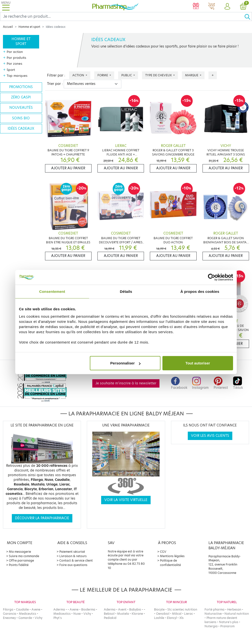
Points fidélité (19, 565)
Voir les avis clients (210, 436)
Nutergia (211, 626)
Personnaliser (125, 363)
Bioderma (88, 609)
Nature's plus (229, 622)
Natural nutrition (237, 614)
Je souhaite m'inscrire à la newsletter (126, 383)
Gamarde (25, 618)
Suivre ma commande (24, 556)
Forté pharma (214, 609)
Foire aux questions (73, 565)
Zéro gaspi (21, 97)
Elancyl (172, 618)
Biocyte (159, 609)
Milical (177, 614)
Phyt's (58, 618)
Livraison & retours (73, 556)
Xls (181, 618)
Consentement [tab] (52, 291)
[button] (227, 7)
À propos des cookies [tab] (200, 291)
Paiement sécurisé (72, 552)
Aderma (59, 609)
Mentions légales (172, 556)
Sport (11, 70)
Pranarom (227, 626)
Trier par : (55, 84)
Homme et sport (29, 27)
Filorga (8, 609)
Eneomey (9, 618)
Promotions (21, 87)
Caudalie (22, 609)
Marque (192, 75)
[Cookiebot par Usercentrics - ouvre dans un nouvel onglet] (212, 277)
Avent (122, 609)
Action (79, 75)
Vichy (39, 618)
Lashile (159, 618)
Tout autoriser (198, 363)
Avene (36, 609)
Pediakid (110, 618)
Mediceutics (28, 614)
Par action (15, 52)
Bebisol (109, 614)
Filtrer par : (56, 75)
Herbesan (234, 609)
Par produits (16, 58)
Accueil (8, 27)
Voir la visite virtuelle (126, 500)
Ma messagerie (20, 552)
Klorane (137, 614)
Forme (103, 75)
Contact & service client (76, 560)
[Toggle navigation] (6, 6)
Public (127, 75)
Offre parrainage (21, 560)
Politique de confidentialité (170, 563)
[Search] (122, 16)
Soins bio (21, 118)
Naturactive (213, 614)
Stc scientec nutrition (182, 609)
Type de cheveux (159, 75)
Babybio (135, 609)
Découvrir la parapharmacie (42, 518)
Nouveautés (21, 108)
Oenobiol (163, 614)
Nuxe (77, 614)
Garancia (10, 614)
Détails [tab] (126, 291)
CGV (163, 552)
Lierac (189, 614)
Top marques (17, 76)
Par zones (14, 63)
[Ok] (248, 16)
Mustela (123, 614)
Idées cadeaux (21, 129)
